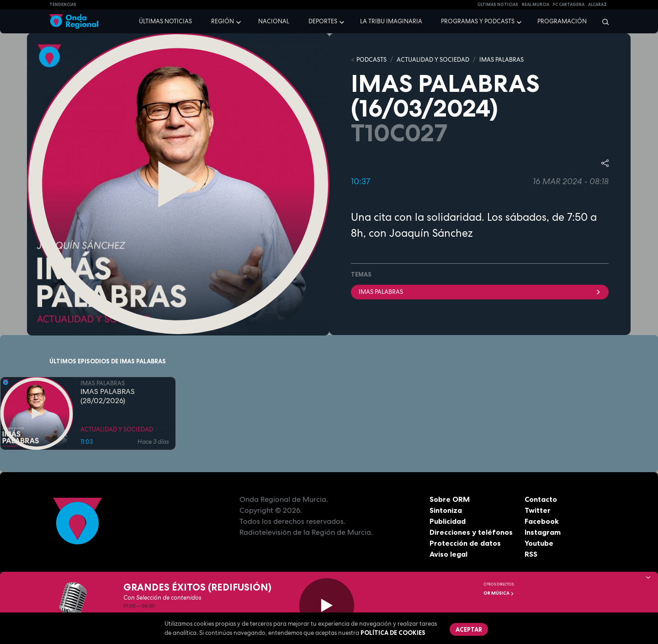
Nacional (274, 21)
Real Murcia (536, 5)
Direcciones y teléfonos (471, 532)
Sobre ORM (450, 499)
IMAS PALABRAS (501, 60)
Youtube (539, 543)
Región (223, 21)
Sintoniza (446, 510)
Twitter (538, 510)
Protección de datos (465, 543)
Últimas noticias (165, 21)
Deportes (323, 21)
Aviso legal (448, 554)
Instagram (543, 532)
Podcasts (371, 60)
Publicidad (448, 521)
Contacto (541, 499)
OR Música (499, 593)
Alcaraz (597, 5)
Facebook (542, 521)
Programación (562, 21)
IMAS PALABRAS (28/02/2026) (108, 396)
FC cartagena (569, 5)
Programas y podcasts (478, 21)
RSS (531, 554)
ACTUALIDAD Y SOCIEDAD (433, 60)
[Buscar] (602, 21)
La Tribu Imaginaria (391, 21)
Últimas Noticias (498, 5)
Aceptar (469, 629)
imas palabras (480, 292)
